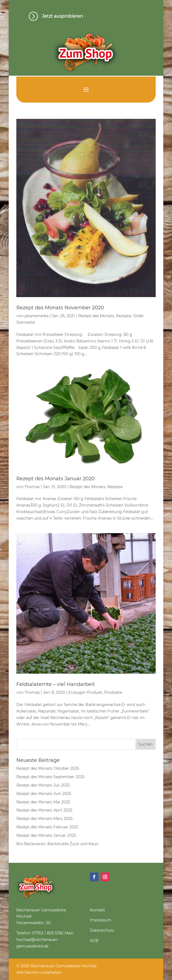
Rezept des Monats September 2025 (50, 777)
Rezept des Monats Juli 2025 (43, 785)
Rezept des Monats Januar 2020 (56, 479)
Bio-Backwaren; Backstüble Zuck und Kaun (57, 844)
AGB (94, 941)
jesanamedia (36, 316)
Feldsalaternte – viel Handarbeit (56, 684)
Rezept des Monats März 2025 (44, 819)
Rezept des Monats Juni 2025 (44, 794)
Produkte (113, 692)
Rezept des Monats (96, 316)
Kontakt (97, 910)
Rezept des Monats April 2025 (44, 810)
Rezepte (124, 316)
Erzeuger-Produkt (85, 692)
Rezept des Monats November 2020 (60, 308)
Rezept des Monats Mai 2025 (43, 802)
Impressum (101, 920)
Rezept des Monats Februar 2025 (47, 827)
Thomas (32, 487)
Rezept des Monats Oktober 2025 (48, 768)
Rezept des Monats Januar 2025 (46, 835)
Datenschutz (102, 930)
